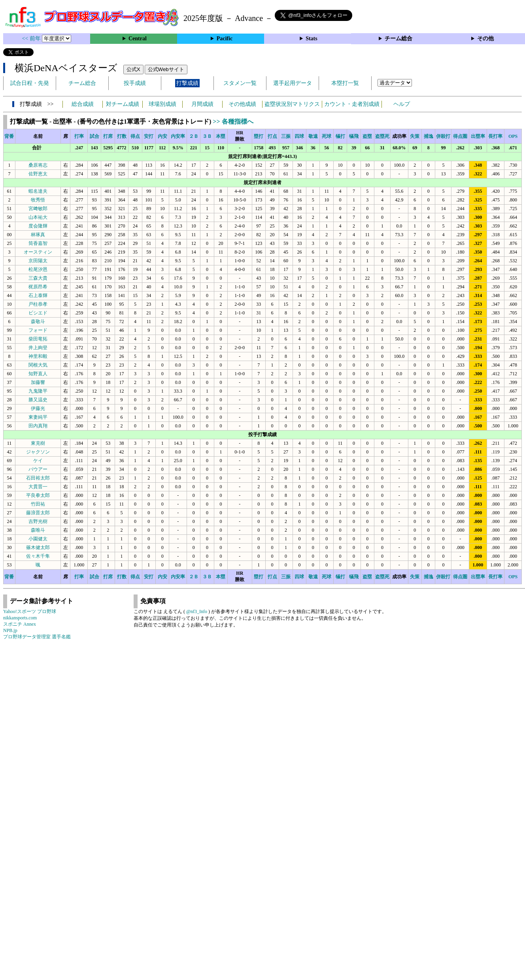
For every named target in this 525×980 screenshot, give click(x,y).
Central (138, 39)
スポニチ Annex (20, 624)
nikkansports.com (20, 618)
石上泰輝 (38, 295)
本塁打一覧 (345, 83)
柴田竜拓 (38, 339)
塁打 (259, 136)
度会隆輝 (38, 226)
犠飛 (354, 136)
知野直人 (38, 374)
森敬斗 (38, 322)
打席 (108, 136)
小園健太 (38, 539)
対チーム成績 (123, 104)
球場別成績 (162, 104)
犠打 (340, 136)
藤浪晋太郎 (38, 513)
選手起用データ (293, 83)
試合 (94, 136)
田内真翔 (38, 426)
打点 (272, 136)
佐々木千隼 (38, 556)
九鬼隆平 (38, 391)
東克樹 (38, 443)
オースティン (38, 252)
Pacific (225, 39)
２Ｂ (194, 136)
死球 (327, 136)
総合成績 (83, 104)
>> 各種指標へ (233, 121)
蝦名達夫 (38, 191)
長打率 (495, 136)
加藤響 (38, 382)
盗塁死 (382, 136)
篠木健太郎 (38, 547)
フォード (38, 330)
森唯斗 (38, 530)
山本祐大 (38, 217)
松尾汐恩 (38, 269)
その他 (485, 39)
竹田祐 (38, 504)
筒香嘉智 (38, 243)
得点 (135, 136)
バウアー (38, 469)
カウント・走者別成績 (352, 104)
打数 (122, 136)
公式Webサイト (166, 69)
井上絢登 (38, 348)
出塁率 (478, 136)
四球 (299, 136)
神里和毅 (38, 356)
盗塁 (367, 136)
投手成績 (135, 83)
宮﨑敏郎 (38, 209)
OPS (513, 136)
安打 (149, 136)
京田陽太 (38, 261)
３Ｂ (207, 136)
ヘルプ (402, 104)
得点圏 (460, 136)
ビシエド (38, 313)
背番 (9, 136)
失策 (415, 136)
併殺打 (443, 136)
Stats (312, 39)
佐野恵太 (38, 174)
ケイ (38, 461)
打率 (79, 136)
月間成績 (202, 104)
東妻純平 (38, 417)
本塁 (221, 136)
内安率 (178, 136)
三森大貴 (38, 278)
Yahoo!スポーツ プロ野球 (30, 611)
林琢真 (38, 235)
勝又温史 (38, 400)
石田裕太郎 (38, 478)
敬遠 (313, 136)
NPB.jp (10, 630)
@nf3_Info (197, 611)
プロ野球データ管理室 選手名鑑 (37, 637)
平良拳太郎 (38, 495)
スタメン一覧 (240, 83)
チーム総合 (398, 39)
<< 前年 (32, 39)
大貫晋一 (38, 487)
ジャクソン (38, 452)
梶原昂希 (38, 287)
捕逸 (429, 136)
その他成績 (242, 104)
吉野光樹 (38, 521)
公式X (133, 69)
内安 (162, 136)
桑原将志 (38, 165)
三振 (286, 136)
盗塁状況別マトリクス (292, 104)
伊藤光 (38, 408)
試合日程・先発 (30, 83)
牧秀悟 (38, 200)
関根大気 (38, 365)
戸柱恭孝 (38, 304)
